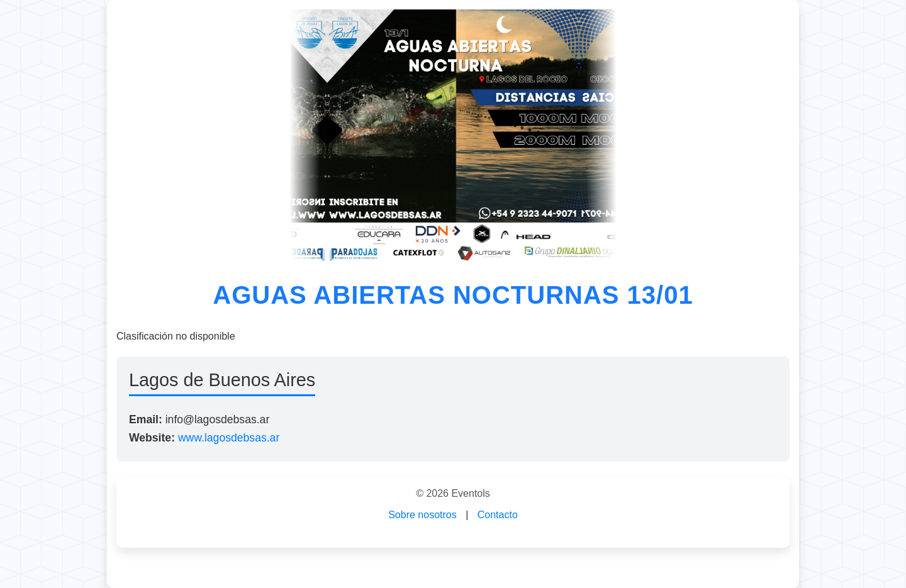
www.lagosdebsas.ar (229, 438)
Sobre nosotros (422, 515)
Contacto (498, 515)
